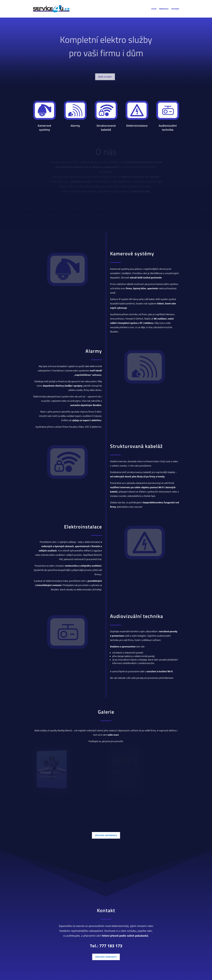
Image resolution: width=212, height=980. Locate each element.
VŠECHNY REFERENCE (106, 835)
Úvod (154, 9)
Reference (164, 9)
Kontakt (175, 9)
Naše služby (105, 78)
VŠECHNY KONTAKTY (106, 957)
